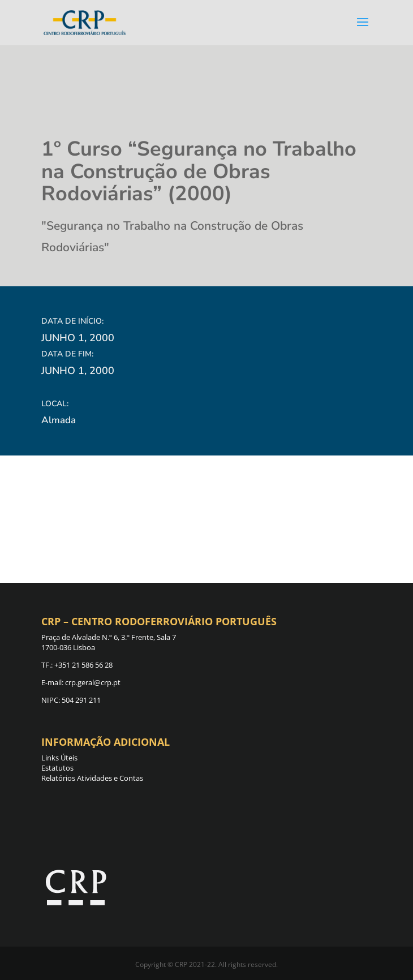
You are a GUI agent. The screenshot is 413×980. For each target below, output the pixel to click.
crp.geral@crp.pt (92, 682)
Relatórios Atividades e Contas (92, 778)
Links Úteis (59, 758)
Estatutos (57, 768)
